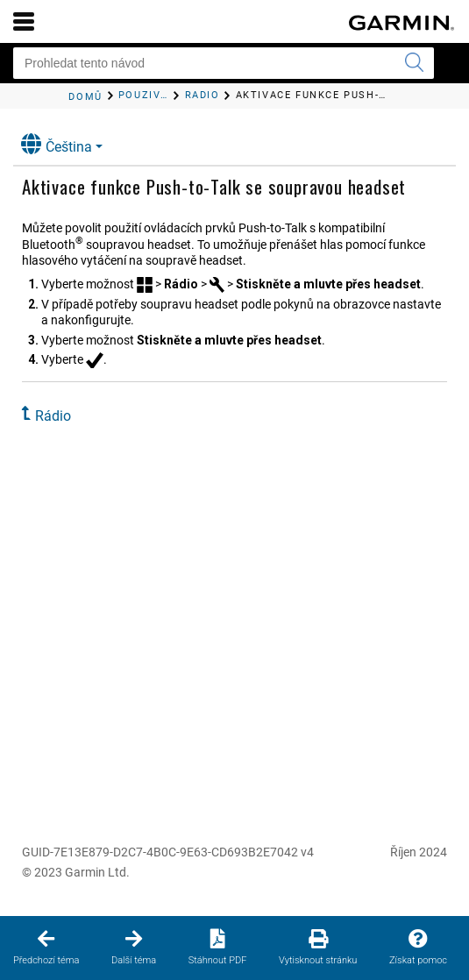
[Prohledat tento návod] (224, 63)
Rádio (53, 416)
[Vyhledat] (414, 63)
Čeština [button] (57, 144)
